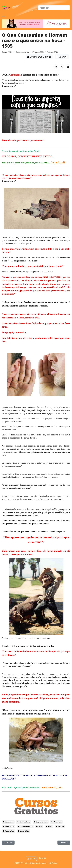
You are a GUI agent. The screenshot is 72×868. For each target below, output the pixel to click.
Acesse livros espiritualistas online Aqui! (21, 151)
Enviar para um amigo (39, 57)
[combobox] (54, 8)
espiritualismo (25, 822)
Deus (40, 826)
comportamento (26, 826)
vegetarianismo (42, 822)
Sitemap (43, 858)
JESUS (50, 826)
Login (33, 859)
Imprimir (62, 57)
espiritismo (9, 822)
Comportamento (22, 52)
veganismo (58, 822)
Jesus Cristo (24, 831)
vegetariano (10, 831)
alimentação (10, 826)
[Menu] (4, 17)
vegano (61, 826)
